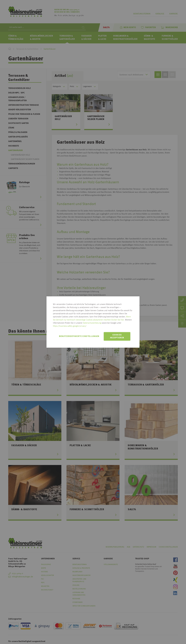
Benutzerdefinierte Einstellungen (79, 336)
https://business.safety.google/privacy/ (70, 326)
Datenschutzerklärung (92, 323)
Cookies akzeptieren (117, 336)
